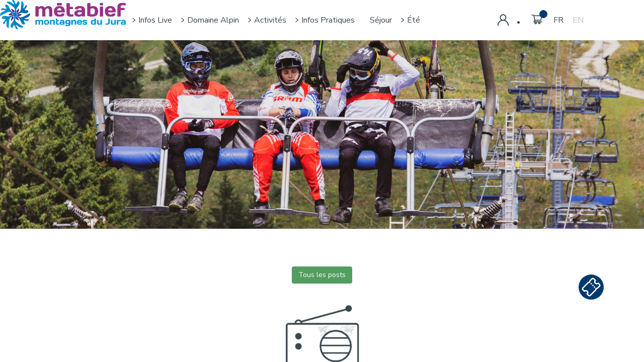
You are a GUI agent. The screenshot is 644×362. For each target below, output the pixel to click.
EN (578, 20)
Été (414, 20)
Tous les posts (322, 275)
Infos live (155, 20)
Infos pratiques (328, 20)
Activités (270, 20)
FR (558, 20)
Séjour (381, 20)
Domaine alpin (213, 20)
